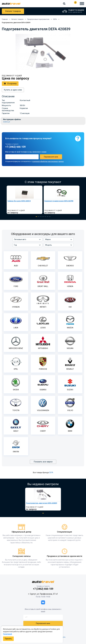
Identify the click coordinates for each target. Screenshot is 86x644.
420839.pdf (7, 122)
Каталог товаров (13, 11)
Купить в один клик (13, 90)
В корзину (10, 84)
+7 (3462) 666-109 (69, 4)
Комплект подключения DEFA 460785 (59, 201)
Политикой (7, 634)
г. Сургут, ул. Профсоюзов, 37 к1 (43, 594)
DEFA (51, 473)
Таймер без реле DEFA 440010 (19, 201)
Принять (8, 639)
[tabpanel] (25, 200)
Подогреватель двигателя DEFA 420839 (41, 503)
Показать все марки (43, 462)
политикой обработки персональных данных (48, 161)
